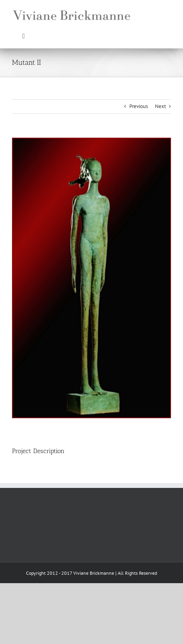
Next (160, 106)
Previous (139, 106)
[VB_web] (72, 7)
